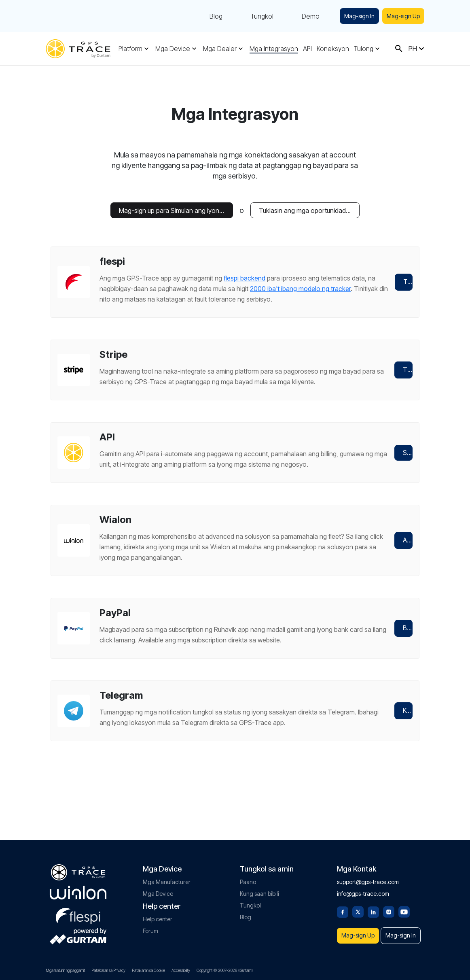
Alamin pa (372, 572)
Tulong (364, 49)
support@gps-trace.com (368, 858)
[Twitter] (358, 887)
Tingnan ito (372, 386)
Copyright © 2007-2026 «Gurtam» (225, 970)
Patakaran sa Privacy (108, 970)
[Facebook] (343, 887)
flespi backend (245, 278)
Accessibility (181, 970)
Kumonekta (372, 758)
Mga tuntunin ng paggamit (65, 970)
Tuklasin (372, 287)
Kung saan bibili (259, 869)
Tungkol (257, 16)
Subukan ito (372, 479)
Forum (150, 907)
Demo (306, 16)
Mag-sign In (356, 16)
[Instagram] (389, 887)
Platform (130, 49)
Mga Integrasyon (274, 49)
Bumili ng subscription (376, 665)
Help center (158, 895)
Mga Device (173, 49)
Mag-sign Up (402, 16)
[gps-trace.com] (78, 49)
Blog (211, 16)
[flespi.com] (78, 890)
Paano (248, 858)
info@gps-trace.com (363, 869)
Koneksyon (333, 49)
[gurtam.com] (78, 868)
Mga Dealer (220, 49)
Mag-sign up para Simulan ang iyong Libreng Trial (176, 210)
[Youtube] (404, 887)
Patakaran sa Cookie (148, 970)
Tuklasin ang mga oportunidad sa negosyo (309, 210)
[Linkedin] (373, 887)
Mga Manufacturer (167, 858)
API (307, 49)
